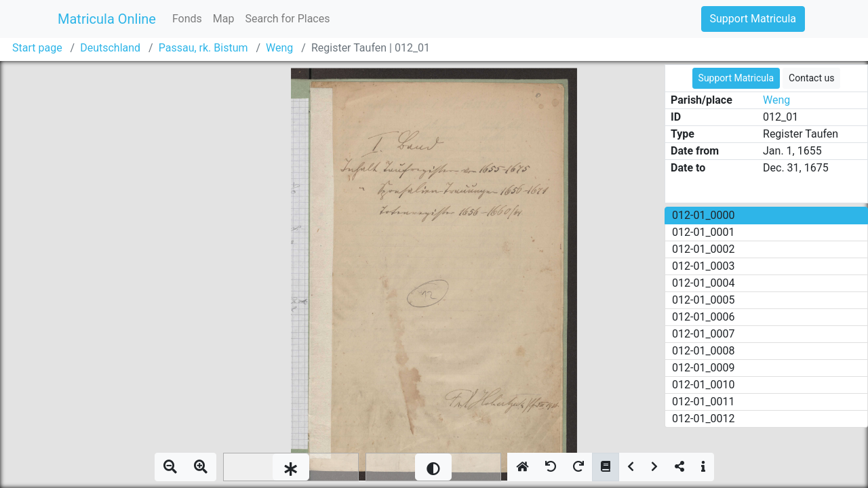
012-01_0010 (704, 385)
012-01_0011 (704, 402)
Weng (279, 48)
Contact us (811, 78)
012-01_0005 (704, 300)
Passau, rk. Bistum (203, 48)
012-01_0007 (704, 334)
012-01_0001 (704, 232)
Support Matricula (753, 19)
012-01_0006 (704, 317)
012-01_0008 (704, 351)
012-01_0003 (704, 266)
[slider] (291, 467)
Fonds (187, 19)
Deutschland (110, 48)
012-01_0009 (704, 368)
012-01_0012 (704, 419)
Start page (37, 48)
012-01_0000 (704, 215)
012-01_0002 (704, 249)
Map (224, 19)
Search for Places (287, 19)
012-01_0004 (704, 283)
